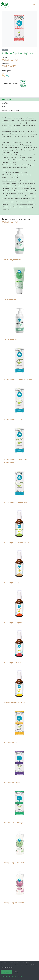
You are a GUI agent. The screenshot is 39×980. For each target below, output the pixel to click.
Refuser (17, 972)
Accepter (7, 972)
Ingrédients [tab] (6, 103)
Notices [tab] (5, 107)
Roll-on (5, 50)
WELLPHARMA (10, 222)
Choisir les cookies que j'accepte (12, 976)
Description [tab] (6, 99)
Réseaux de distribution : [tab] (11, 110)
